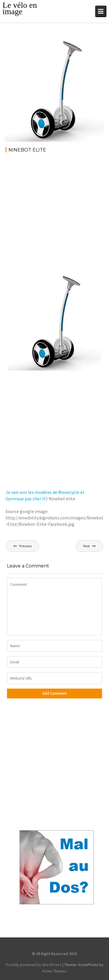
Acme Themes (54, 971)
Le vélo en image (20, 8)
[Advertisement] (54, 215)
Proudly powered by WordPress (34, 965)
